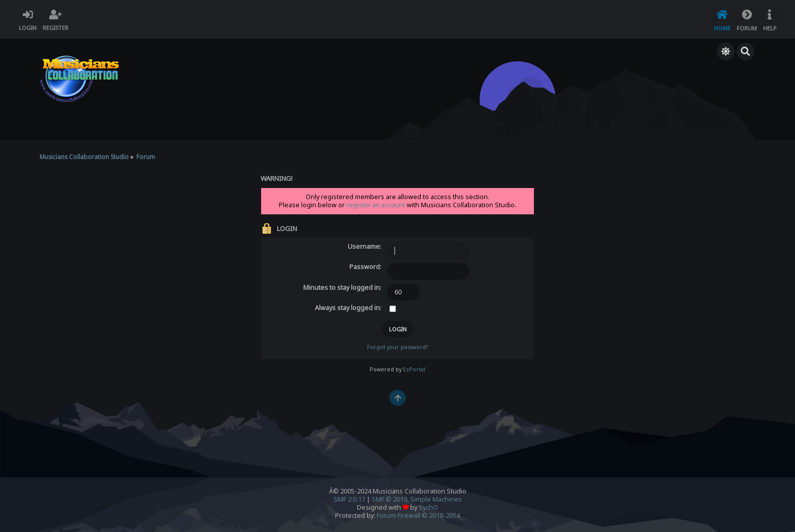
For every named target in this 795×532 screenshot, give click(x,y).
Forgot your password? (397, 347)
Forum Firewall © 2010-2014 (418, 515)
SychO (428, 507)
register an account (376, 204)
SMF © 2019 (389, 499)
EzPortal (414, 369)
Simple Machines (436, 499)
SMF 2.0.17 (349, 499)
